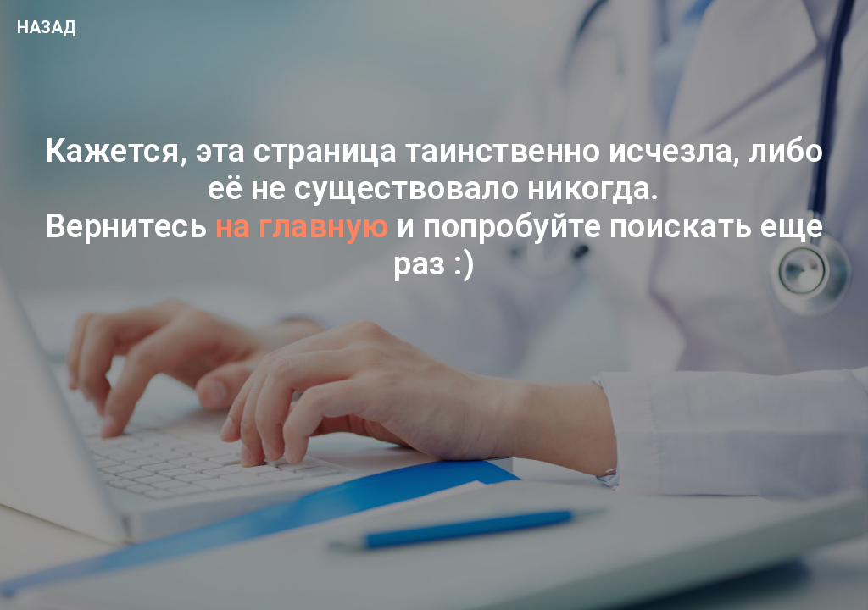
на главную (302, 226)
